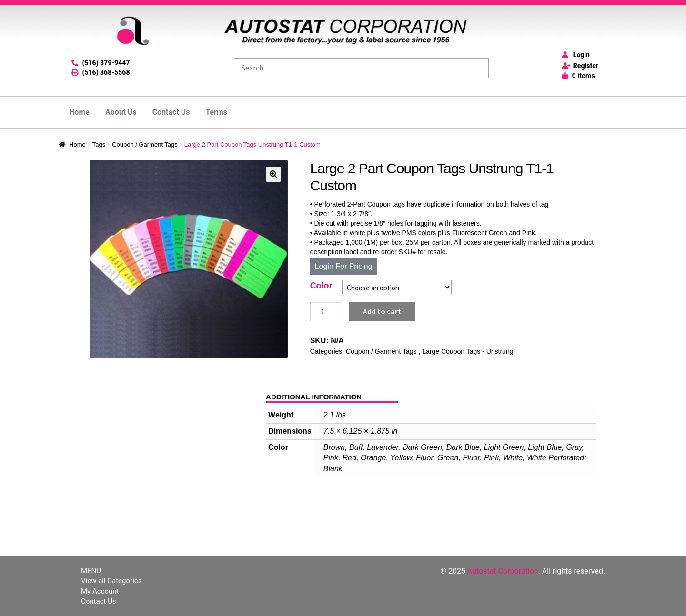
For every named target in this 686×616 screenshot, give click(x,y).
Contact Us (171, 112)
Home (79, 112)
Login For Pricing (344, 266)
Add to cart (382, 311)
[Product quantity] (326, 312)
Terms (217, 112)
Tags (99, 144)
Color (321, 286)
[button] (273, 174)
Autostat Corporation (503, 571)
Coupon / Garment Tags (145, 144)
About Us (121, 112)
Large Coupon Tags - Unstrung (468, 351)
